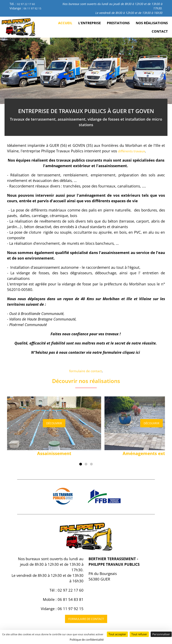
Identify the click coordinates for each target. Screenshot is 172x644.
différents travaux (133, 151)
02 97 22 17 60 (27, 4)
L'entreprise (90, 23)
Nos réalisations (152, 23)
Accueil (65, 23)
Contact (160, 31)
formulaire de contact (85, 371)
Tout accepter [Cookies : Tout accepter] (117, 634)
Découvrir (54, 423)
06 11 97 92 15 (34, 8)
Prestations (118, 23)
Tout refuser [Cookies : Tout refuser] (139, 634)
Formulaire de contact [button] (86, 619)
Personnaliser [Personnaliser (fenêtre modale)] (161, 634)
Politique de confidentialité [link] (87, 640)
